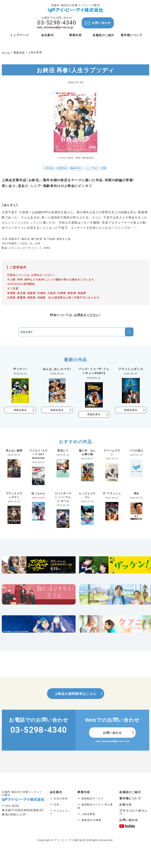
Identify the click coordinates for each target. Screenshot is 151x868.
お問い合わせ (101, 23)
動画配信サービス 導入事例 (95, 806)
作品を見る (20, 410)
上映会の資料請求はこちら (75, 694)
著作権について (130, 798)
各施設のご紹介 (130, 792)
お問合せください (87, 315)
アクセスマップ (60, 812)
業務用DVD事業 (91, 820)
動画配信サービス (93, 798)
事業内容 (84, 792)
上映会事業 (88, 814)
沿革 (56, 805)
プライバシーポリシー (133, 812)
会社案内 (56, 792)
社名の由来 (61, 798)
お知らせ (125, 805)
